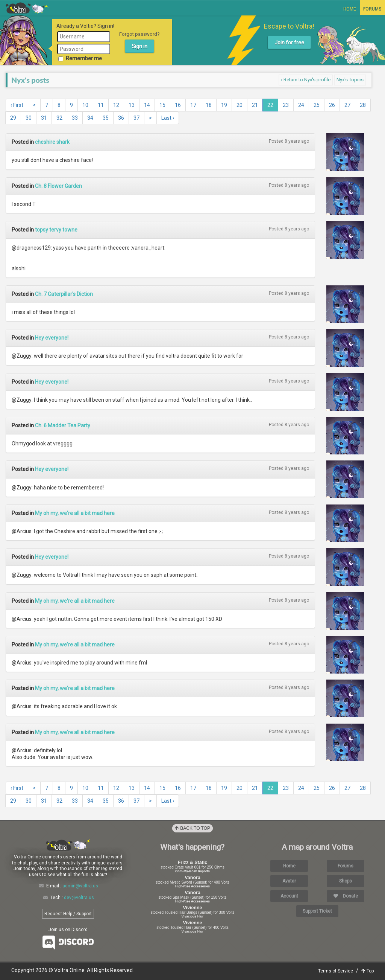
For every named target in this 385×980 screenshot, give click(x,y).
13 (132, 105)
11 (101, 105)
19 (224, 105)
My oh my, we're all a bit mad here (75, 513)
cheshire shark (52, 142)
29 (13, 118)
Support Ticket (317, 911)
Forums (372, 9)
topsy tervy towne (56, 230)
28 (363, 105)
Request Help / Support (68, 914)
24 (301, 105)
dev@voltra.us (79, 898)
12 (116, 105)
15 (162, 105)
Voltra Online (27, 8)
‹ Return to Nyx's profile (306, 80)
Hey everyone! (52, 338)
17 (193, 105)
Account (289, 896)
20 (239, 105)
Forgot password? (139, 34)
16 (178, 105)
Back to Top (192, 828)
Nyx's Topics (350, 80)
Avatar (289, 881)
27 (347, 105)
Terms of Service (336, 971)
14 (147, 105)
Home (350, 9)
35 (106, 118)
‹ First (17, 105)
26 (332, 105)
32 (59, 118)
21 (255, 105)
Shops (346, 881)
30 (29, 118)
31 (44, 118)
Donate (346, 896)
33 (75, 118)
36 (121, 118)
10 (85, 105)
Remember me (80, 58)
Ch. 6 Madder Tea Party (63, 425)
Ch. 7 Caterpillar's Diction (64, 294)
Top (368, 971)
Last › (168, 118)
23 (286, 105)
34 (90, 118)
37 (136, 118)
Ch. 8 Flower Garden (58, 186)
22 (270, 105)
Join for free (289, 43)
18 (209, 105)
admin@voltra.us (80, 886)
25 (317, 105)
